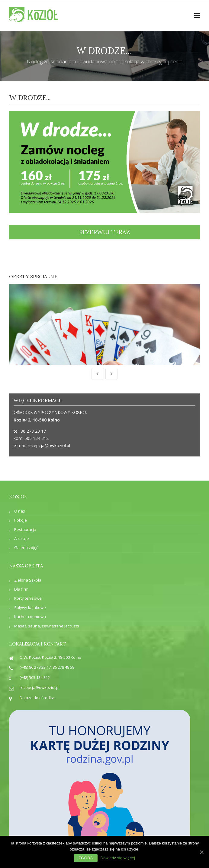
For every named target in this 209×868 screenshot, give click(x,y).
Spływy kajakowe (30, 574)
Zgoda (86, 858)
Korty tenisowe (28, 564)
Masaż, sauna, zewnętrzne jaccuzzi (47, 592)
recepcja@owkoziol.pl (49, 412)
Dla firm (21, 555)
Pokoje (21, 486)
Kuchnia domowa (30, 583)
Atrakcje (22, 505)
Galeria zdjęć (26, 514)
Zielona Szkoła (28, 546)
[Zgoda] (201, 852)
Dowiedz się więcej (118, 858)
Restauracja (25, 496)
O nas (20, 477)
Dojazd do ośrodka (37, 664)
